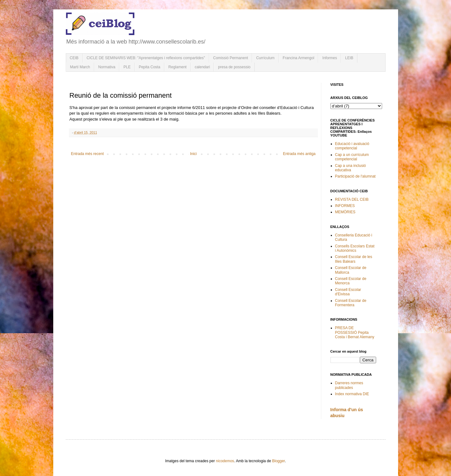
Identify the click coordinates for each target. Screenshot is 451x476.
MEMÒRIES (345, 212)
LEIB (349, 58)
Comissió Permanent (231, 58)
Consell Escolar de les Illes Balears (354, 259)
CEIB (74, 58)
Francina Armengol (299, 58)
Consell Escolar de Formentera (351, 303)
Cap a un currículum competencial (352, 157)
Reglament (178, 67)
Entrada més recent (88, 154)
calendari (202, 67)
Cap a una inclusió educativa (351, 168)
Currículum (265, 58)
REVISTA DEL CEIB (352, 199)
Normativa (107, 67)
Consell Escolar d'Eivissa (348, 292)
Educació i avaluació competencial (352, 146)
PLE (127, 67)
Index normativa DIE (352, 394)
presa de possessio (234, 67)
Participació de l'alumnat (355, 176)
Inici (193, 154)
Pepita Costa (150, 67)
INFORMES (345, 206)
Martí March (80, 67)
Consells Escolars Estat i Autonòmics (355, 248)
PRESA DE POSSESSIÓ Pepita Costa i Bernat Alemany (355, 332)
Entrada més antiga (299, 154)
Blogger (279, 461)
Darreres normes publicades (349, 385)
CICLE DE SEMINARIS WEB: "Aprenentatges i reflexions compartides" (146, 58)
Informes (330, 58)
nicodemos (225, 461)
